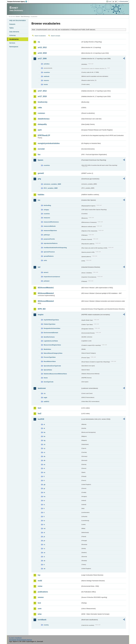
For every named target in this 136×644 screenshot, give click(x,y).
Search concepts (55, 36)
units (45, 260)
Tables (11, 28)
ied (39, 267)
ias (39, 200)
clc (45, 393)
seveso (41, 597)
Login (110, 1)
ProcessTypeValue (50, 357)
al (44, 424)
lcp (39, 575)
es (44, 472)
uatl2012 (46, 402)
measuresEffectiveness (51, 222)
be (44, 436)
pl (44, 537)
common (41, 113)
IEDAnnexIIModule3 (46, 293)
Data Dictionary (25, 17)
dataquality (42, 124)
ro (44, 545)
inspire (41, 315)
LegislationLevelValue (51, 341)
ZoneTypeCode (49, 382)
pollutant (47, 281)
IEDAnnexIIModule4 (46, 301)
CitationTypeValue (50, 324)
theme (46, 378)
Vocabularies (14, 39)
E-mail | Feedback (15, 638)
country (46, 625)
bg (45, 440)
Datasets (12, 24)
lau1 (40, 408)
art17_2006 (42, 59)
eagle (45, 397)
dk (44, 460)
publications (43, 592)
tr (44, 565)
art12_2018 (42, 53)
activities (47, 64)
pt (44, 541)
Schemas (12, 35)
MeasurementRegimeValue (52, 345)
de (44, 456)
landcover (42, 388)
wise (40, 614)
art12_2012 (42, 47)
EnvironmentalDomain (51, 333)
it (44, 508)
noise (40, 586)
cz (44, 452)
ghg (39, 179)
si (44, 557)
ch (44, 444)
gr (44, 488)
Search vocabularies (40, 36)
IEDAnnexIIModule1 (46, 288)
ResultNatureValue (50, 361)
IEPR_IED (42, 309)
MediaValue (47, 349)
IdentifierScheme (49, 337)
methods (46, 76)
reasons (46, 80)
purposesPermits (49, 239)
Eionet (18, 17)
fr (44, 480)
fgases (41, 160)
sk (44, 561)
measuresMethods (50, 226)
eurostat (41, 149)
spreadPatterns (49, 256)
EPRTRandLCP (44, 135)
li (44, 512)
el (44, 468)
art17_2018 (42, 96)
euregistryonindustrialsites (49, 143)
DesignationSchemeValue (52, 328)
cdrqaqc (46, 210)
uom (40, 609)
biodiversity (43, 102)
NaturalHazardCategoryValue (53, 353)
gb (45, 485)
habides (41, 195)
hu (45, 496)
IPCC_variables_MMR (51, 188)
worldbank (42, 620)
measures (47, 218)
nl (44, 533)
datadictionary (44, 119)
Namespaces (14, 47)
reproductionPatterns (51, 243)
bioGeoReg (47, 205)
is (44, 505)
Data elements (14, 32)
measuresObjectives (50, 231)
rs (44, 549)
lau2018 (41, 419)
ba (44, 432)
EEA (18, 1)
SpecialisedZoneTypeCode (52, 366)
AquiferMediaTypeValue (51, 320)
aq (39, 42)
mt (45, 529)
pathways (47, 235)
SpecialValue (48, 370)
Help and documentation (18, 20)
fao (39, 155)
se (44, 553)
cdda (40, 108)
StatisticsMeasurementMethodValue (55, 374)
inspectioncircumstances (52, 277)
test (39, 603)
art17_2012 (42, 91)
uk (44, 569)
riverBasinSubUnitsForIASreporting (55, 248)
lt (44, 517)
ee (44, 464)
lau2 (40, 413)
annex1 (46, 272)
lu (44, 521)
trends (46, 84)
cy (44, 448)
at (44, 428)
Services (12, 43)
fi (44, 476)
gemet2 (41, 173)
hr (44, 492)
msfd (40, 581)
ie (44, 501)
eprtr (40, 130)
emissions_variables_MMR (52, 184)
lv (44, 524)
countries (47, 72)
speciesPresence (49, 252)
